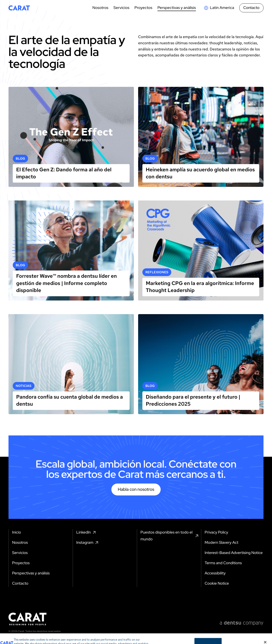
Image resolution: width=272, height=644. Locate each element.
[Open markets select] (219, 8)
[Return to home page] (19, 8)
